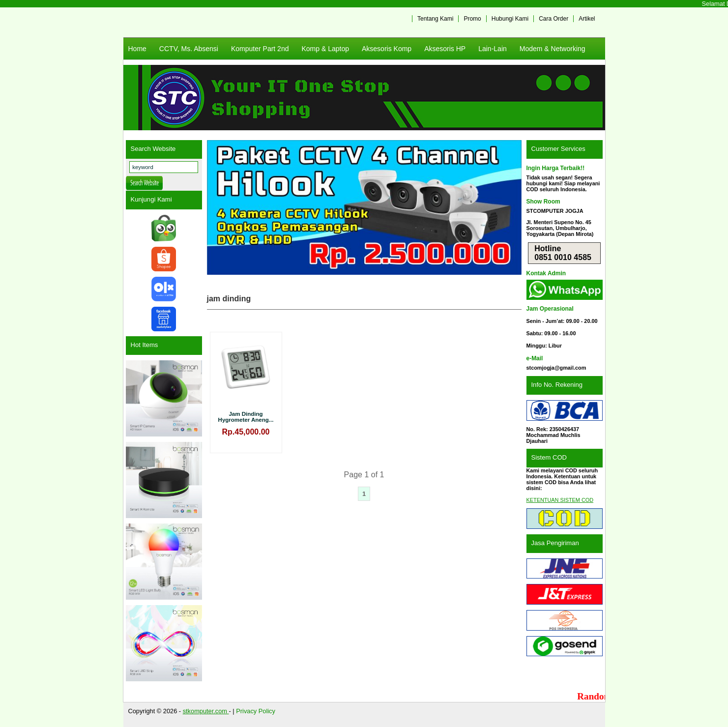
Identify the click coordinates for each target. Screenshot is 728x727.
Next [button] (509, 207)
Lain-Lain (493, 49)
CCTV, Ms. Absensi (189, 49)
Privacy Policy (256, 711)
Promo (472, 19)
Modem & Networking (553, 49)
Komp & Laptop (325, 49)
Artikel (587, 19)
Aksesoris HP (445, 49)
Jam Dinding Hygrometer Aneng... (246, 417)
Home (137, 49)
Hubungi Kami (510, 19)
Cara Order (553, 19)
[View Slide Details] (364, 207)
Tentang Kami (435, 19)
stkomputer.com (206, 711)
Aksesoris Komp (387, 49)
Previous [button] (219, 207)
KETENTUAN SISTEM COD (560, 500)
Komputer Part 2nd (260, 49)
